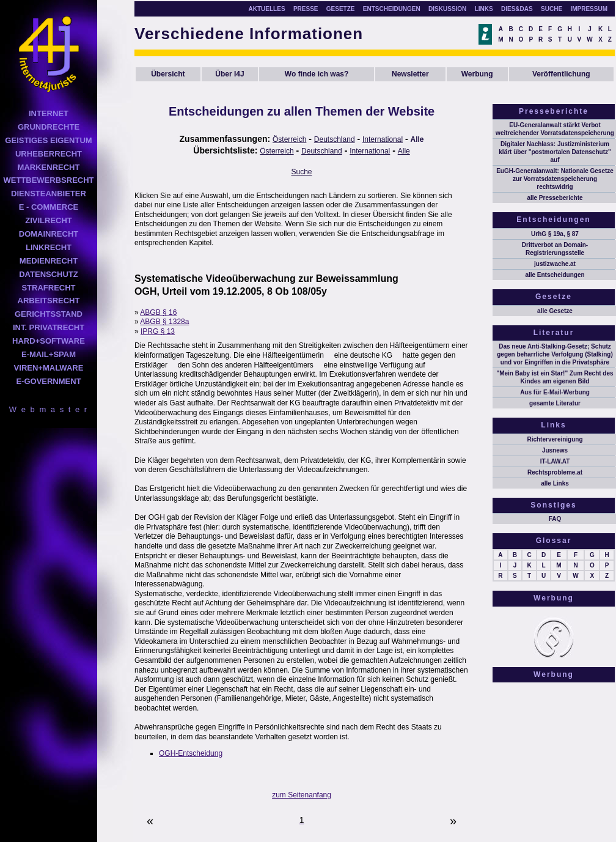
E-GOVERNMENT (48, 381)
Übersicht (168, 74)
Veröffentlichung (561, 74)
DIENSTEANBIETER (49, 194)
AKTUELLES (267, 9)
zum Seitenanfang (302, 795)
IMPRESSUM (589, 9)
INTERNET (49, 113)
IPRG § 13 (158, 331)
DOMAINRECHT (49, 234)
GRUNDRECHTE (49, 127)
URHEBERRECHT (49, 154)
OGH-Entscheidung (191, 753)
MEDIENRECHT (49, 261)
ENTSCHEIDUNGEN (392, 9)
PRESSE (306, 9)
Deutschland (335, 139)
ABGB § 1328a (164, 322)
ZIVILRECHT (49, 220)
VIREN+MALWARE (49, 368)
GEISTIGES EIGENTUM (48, 140)
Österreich (289, 139)
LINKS (484, 9)
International (383, 139)
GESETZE (341, 9)
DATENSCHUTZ (49, 274)
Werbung (477, 74)
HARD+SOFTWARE (49, 341)
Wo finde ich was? (317, 74)
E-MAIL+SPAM (49, 354)
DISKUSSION (447, 9)
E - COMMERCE (49, 207)
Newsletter (410, 74)
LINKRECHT (49, 247)
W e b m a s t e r (49, 409)
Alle (417, 139)
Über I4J (229, 74)
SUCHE (552, 9)
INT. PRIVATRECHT (49, 327)
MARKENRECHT (49, 167)
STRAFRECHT (48, 288)
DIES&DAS (517, 9)
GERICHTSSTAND (49, 314)
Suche (302, 172)
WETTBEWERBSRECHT (48, 180)
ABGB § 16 (158, 312)
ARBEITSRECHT (49, 301)
